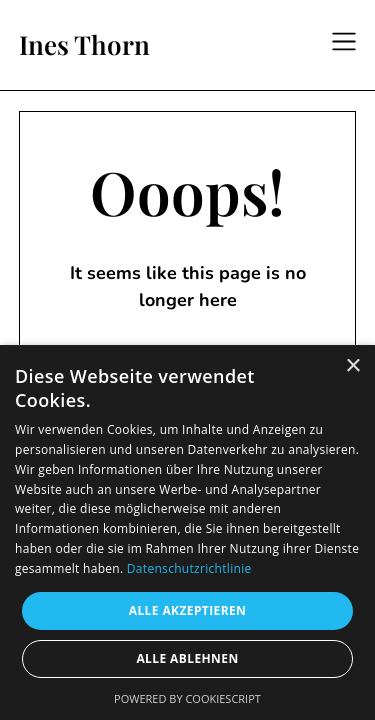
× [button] (352, 366)
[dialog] (187, 532)
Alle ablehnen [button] (187, 658)
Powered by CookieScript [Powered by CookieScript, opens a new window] (187, 698)
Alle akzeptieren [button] (188, 610)
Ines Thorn (84, 45)
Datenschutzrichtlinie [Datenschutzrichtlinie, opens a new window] (189, 568)
